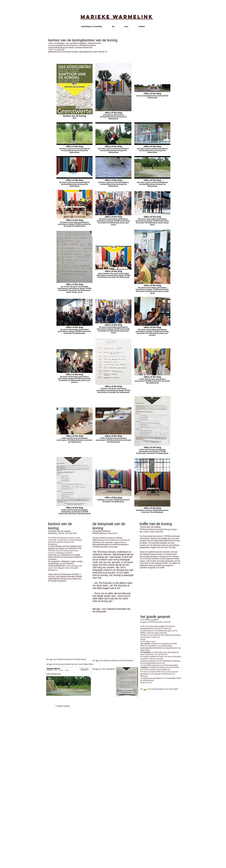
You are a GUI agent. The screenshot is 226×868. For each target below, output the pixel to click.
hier (99, 609)
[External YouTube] (69, 642)
